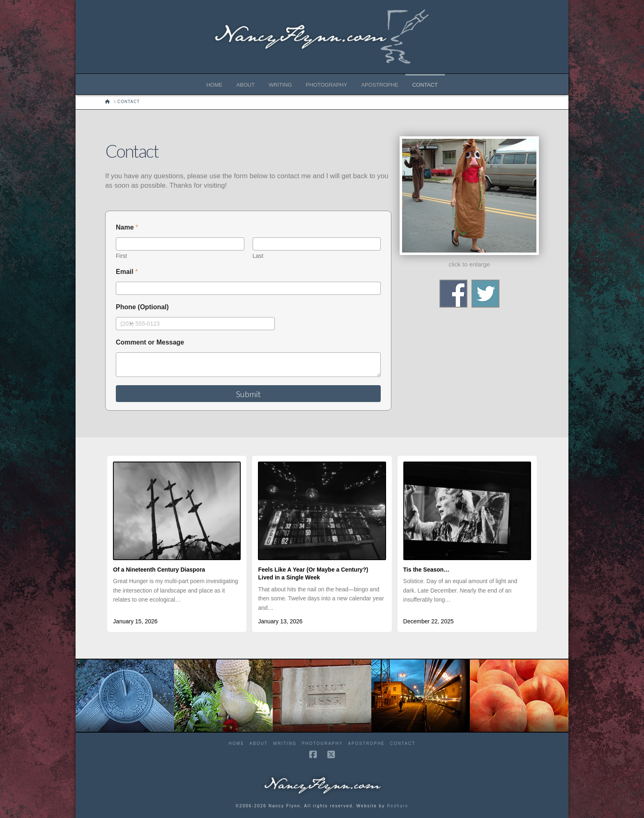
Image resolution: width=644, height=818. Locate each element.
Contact (403, 743)
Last (258, 256)
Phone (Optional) (142, 307)
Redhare (398, 806)
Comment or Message (150, 342)
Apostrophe (366, 743)
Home (237, 743)
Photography (322, 743)
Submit (248, 394)
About (259, 743)
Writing (285, 743)
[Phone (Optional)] (195, 324)
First (121, 256)
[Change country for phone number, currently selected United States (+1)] (125, 324)
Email (127, 272)
